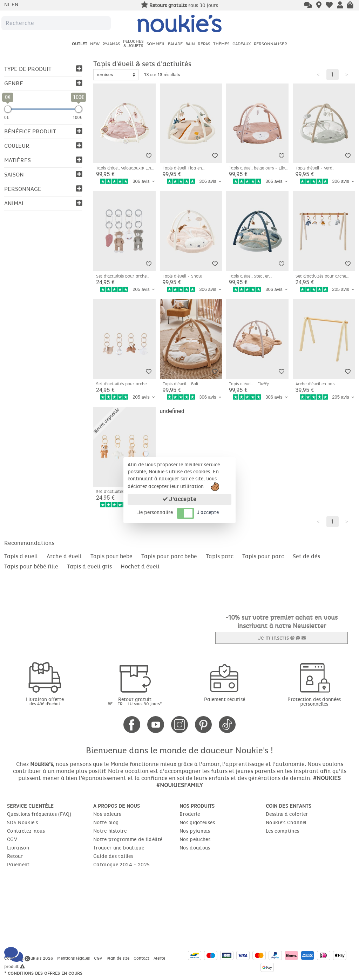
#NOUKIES (327, 778)
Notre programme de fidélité (128, 839)
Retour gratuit (135, 701)
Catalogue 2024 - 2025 (121, 864)
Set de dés (306, 556)
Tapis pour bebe (111, 556)
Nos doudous (195, 848)
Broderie (190, 814)
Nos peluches (195, 839)
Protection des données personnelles (314, 701)
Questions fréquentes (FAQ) (39, 814)
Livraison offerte (45, 701)
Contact (142, 958)
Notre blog (106, 822)
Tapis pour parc (263, 556)
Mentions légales (74, 958)
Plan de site (119, 958)
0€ (7, 118)
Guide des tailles (113, 856)
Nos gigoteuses (197, 822)
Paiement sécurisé (225, 699)
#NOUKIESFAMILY (179, 785)
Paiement (18, 864)
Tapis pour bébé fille (31, 566)
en (15, 5)
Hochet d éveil (140, 566)
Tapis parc (220, 556)
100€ (77, 118)
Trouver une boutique (119, 848)
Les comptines (283, 831)
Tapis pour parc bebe (169, 556)
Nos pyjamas (195, 831)
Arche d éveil (64, 556)
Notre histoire (110, 831)
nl (8, 5)
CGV (12, 839)
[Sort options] (116, 75)
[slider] (8, 109)
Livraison (18, 848)
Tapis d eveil (21, 556)
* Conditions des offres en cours (43, 973)
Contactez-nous (26, 831)
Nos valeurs (107, 814)
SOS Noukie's (22, 822)
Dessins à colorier (287, 814)
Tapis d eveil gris (89, 566)
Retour (15, 856)
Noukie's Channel (286, 822)
